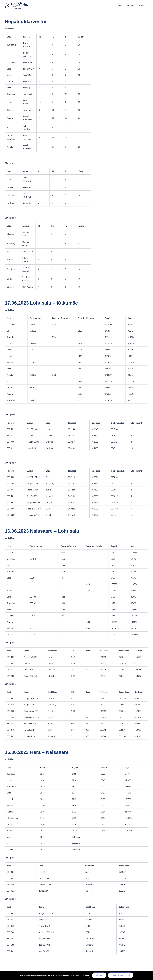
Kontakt (131, 6)
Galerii (121, 6)
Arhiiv (143, 6)
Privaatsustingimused (120, 975)
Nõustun (99, 975)
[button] (145, 6)
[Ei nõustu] (150, 975)
